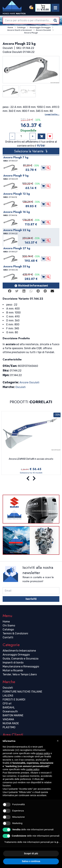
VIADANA (8, 719)
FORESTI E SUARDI (14, 700)
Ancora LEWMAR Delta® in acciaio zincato (31, 459)
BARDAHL (9, 707)
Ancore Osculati (29, 382)
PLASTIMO (9, 727)
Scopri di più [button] (31, 853)
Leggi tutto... (52, 114)
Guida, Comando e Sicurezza (21, 659)
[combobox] (31, 20)
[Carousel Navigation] (31, 479)
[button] (58, 741)
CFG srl (7, 704)
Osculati (21, 387)
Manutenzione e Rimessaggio (21, 666)
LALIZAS (8, 696)
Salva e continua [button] (31, 861)
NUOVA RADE (11, 723)
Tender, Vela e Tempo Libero (20, 674)
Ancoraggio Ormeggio (16, 655)
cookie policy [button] (33, 769)
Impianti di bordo (13, 663)
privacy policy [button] (43, 753)
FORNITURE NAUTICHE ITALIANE (22, 692)
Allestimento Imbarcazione (19, 651)
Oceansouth (10, 711)
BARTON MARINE (13, 715)
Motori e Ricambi (13, 670)
